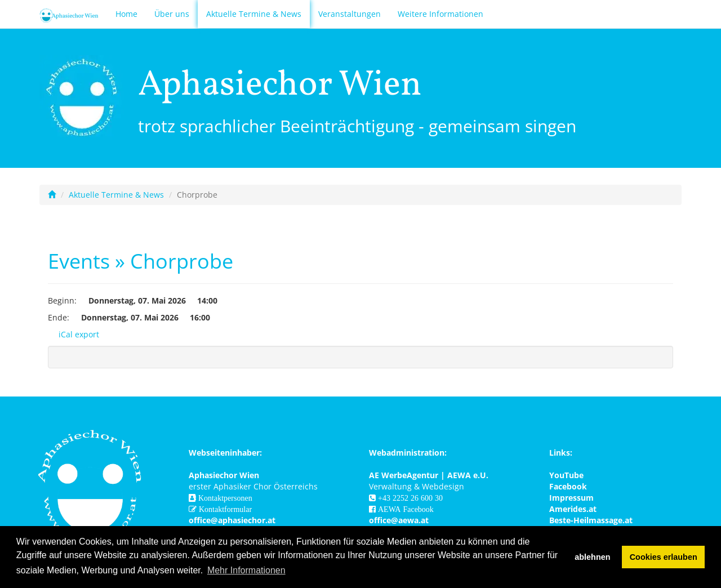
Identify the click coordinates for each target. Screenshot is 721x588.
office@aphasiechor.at (232, 520)
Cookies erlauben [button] (664, 557)
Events (79, 261)
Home (126, 14)
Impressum (571, 498)
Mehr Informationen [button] (246, 570)
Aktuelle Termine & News (254, 14)
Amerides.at (573, 509)
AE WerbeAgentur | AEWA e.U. (429, 475)
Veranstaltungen (350, 14)
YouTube (566, 475)
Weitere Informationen (440, 14)
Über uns (172, 14)
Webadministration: (408, 453)
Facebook (568, 486)
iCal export (74, 334)
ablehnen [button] (592, 557)
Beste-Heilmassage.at (591, 520)
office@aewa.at (399, 520)
